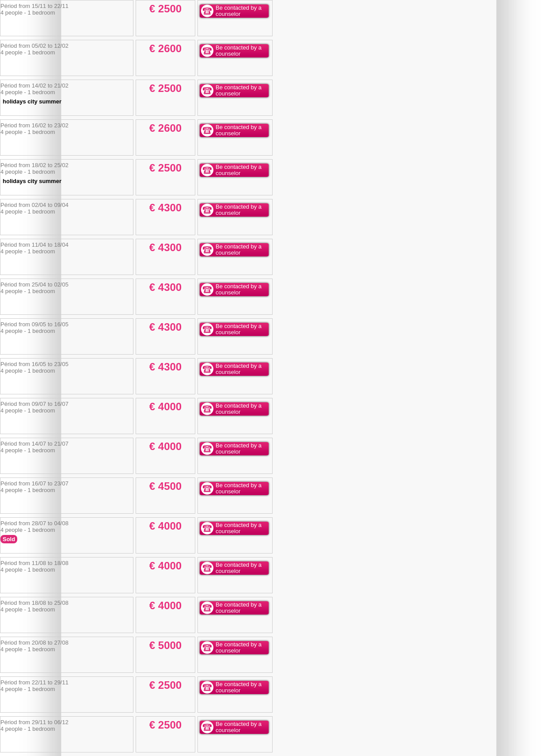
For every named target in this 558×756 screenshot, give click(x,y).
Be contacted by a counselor (239, 11)
